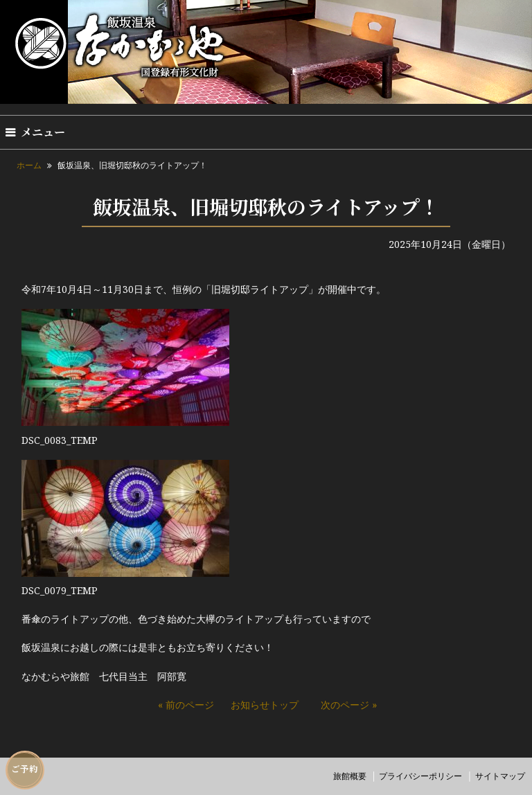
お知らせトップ (265, 705)
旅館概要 (350, 776)
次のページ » (349, 705)
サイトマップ (500, 776)
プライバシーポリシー (420, 776)
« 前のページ (186, 705)
